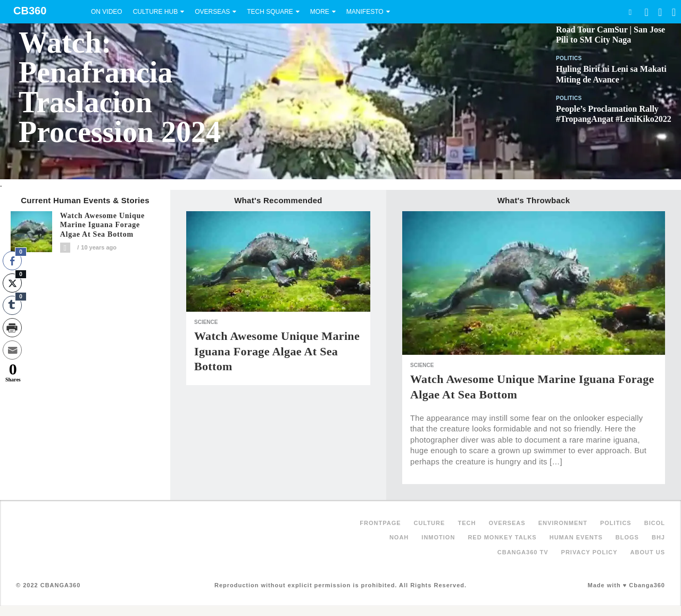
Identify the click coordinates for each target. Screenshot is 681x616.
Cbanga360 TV (523, 552)
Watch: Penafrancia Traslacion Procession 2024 (120, 87)
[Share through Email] (12, 350)
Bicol (655, 523)
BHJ (658, 537)
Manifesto (365, 12)
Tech (467, 523)
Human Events (576, 537)
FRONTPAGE (380, 523)
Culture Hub (155, 12)
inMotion (438, 537)
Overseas (212, 12)
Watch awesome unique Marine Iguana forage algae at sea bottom (102, 225)
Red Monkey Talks (502, 537)
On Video (107, 12)
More (320, 12)
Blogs (627, 537)
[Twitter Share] (12, 283)
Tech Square (270, 12)
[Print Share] (12, 328)
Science (206, 322)
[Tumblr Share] (12, 305)
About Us (648, 552)
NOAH (399, 537)
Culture (430, 523)
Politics (569, 58)
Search (630, 12)
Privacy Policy (589, 552)
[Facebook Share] (12, 261)
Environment (563, 523)
